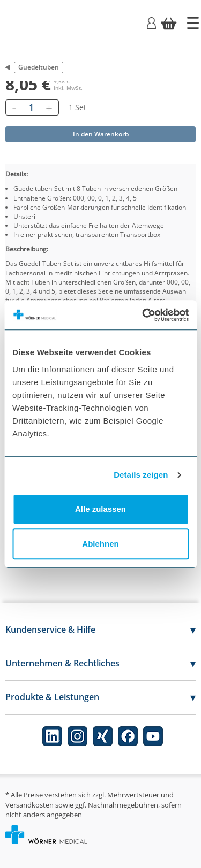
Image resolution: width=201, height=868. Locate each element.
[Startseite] (193, 23)
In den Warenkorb (101, 134)
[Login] (151, 22)
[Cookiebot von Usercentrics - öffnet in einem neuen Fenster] (143, 315)
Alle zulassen (100, 509)
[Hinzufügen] (49, 107)
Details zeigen (141, 475)
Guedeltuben (39, 67)
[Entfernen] (14, 107)
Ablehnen (100, 544)
